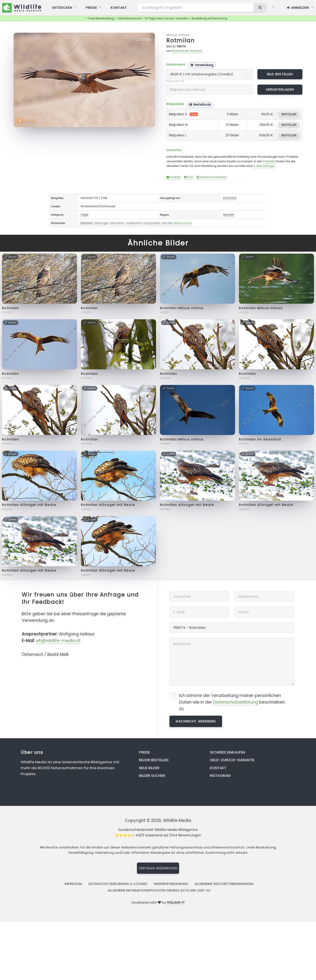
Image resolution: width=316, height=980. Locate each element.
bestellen (289, 114)
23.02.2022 (230, 198)
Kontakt (173, 177)
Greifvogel (101, 223)
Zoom (144, 39)
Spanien (229, 215)
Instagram (220, 776)
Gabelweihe (134, 223)
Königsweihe (152, 223)
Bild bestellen (280, 74)
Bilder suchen (152, 776)
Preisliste (269, 161)
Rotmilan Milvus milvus (182, 308)
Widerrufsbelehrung (171, 884)
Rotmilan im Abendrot (260, 439)
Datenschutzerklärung (236, 702)
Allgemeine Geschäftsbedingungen (224, 884)
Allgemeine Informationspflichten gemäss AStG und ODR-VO (159, 890)
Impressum (73, 884)
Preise (144, 752)
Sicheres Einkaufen (212, 177)
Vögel (84, 215)
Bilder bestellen (154, 760)
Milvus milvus (178, 35)
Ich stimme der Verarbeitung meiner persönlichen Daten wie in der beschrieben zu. (232, 702)
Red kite (167, 223)
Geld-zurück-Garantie (232, 760)
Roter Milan (117, 223)
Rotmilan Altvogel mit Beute (29, 505)
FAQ (189, 177)
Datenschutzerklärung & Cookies (118, 884)
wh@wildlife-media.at (58, 641)
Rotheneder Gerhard (187, 51)
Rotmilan (180, 41)
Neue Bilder (149, 768)
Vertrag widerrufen (158, 868)
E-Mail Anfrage (264, 166)
